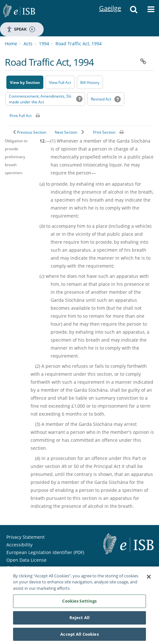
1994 (44, 44)
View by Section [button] (25, 82)
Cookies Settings (79, 602)
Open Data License (26, 560)
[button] (134, 11)
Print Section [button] (104, 132)
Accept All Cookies (79, 635)
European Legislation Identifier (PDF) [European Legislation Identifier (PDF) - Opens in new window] (45, 552)
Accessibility (19, 545)
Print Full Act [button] (21, 116)
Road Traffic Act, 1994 (79, 44)
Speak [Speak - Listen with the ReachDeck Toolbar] (21, 29)
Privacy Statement (25, 537)
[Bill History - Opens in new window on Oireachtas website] (90, 82)
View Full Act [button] (60, 82)
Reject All (79, 618)
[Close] (149, 577)
